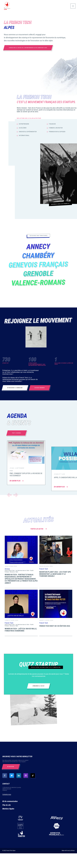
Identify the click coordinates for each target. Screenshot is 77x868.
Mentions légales (8, 809)
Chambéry (39, 256)
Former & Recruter (56, 128)
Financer (52, 124)
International (24, 135)
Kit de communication (10, 801)
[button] (16, 495)
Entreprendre (24, 124)
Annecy (38, 247)
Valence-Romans (38, 283)
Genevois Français (38, 265)
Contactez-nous (7, 794)
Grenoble (38, 274)
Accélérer (23, 128)
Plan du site (7, 805)
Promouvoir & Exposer (57, 132)
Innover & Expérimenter (28, 132)
